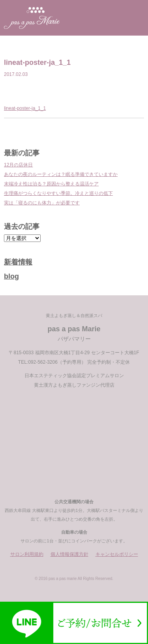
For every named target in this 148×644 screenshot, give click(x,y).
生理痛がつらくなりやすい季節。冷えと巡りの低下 (58, 193)
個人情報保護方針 (69, 554)
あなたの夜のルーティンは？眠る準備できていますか (61, 174)
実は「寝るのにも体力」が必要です (42, 203)
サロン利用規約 (27, 554)
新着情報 (18, 262)
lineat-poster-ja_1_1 (25, 108)
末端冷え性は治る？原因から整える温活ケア (51, 184)
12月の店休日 (18, 165)
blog (11, 276)
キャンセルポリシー (117, 554)
